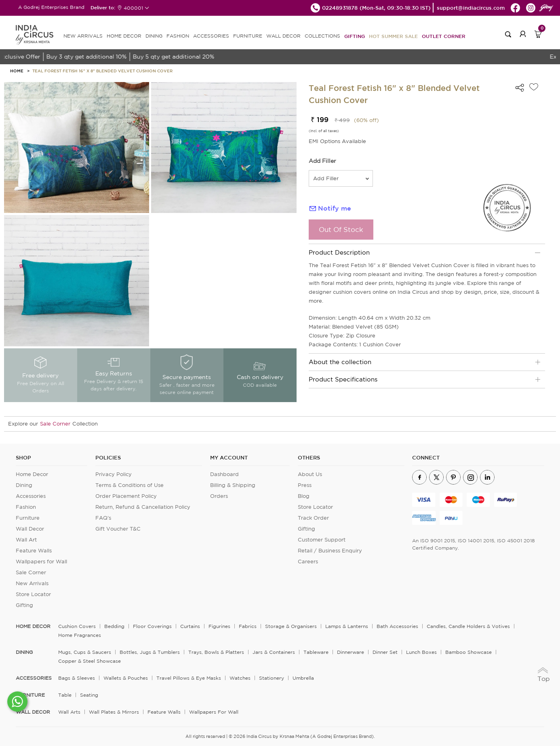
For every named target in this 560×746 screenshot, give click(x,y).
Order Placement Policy (126, 496)
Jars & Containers (274, 652)
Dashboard (224, 474)
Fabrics (248, 626)
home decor (33, 626)
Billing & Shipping (233, 485)
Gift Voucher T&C (118, 529)
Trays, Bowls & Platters (216, 652)
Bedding (114, 626)
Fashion (26, 507)
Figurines (219, 626)
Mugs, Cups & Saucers (85, 652)
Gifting (355, 36)
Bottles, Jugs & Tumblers (150, 652)
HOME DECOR (124, 36)
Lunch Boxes (421, 652)
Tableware (316, 652)
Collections (322, 36)
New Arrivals (32, 583)
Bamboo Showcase (468, 652)
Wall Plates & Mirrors (114, 712)
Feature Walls (34, 551)
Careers (308, 562)
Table (65, 695)
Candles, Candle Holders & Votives (468, 626)
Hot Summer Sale (393, 36)
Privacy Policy (114, 474)
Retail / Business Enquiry (330, 551)
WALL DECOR (283, 36)
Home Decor (32, 474)
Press (305, 485)
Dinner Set (385, 652)
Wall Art (26, 540)
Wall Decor (30, 529)
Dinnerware (351, 652)
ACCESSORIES (211, 36)
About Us (310, 474)
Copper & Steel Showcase (89, 661)
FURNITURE (248, 36)
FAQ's (103, 518)
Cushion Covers (77, 626)
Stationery (272, 678)
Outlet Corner (444, 36)
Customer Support (322, 540)
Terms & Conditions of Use (129, 485)
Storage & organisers (291, 626)
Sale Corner (55, 424)
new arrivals (83, 36)
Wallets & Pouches (126, 678)
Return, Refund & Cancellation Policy (143, 507)
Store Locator (33, 594)
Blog (304, 496)
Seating (89, 695)
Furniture (28, 518)
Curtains (190, 626)
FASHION (178, 36)
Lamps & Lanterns (347, 626)
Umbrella (303, 678)
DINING (154, 36)
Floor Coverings (152, 626)
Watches (240, 678)
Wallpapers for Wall (41, 562)
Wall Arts (69, 712)
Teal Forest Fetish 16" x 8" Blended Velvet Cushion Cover (102, 71)
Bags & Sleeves (77, 678)
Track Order (313, 518)
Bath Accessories (397, 626)
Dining (24, 485)
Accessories (31, 496)
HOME (17, 71)
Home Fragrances (80, 635)
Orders (219, 496)
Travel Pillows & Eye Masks (189, 678)
